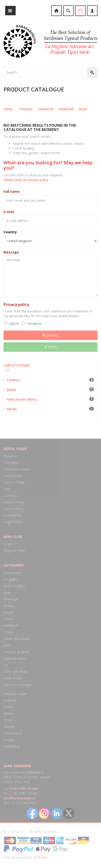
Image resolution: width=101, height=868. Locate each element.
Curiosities (11, 463)
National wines (15, 658)
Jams (7, 645)
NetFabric (41, 857)
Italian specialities (17, 639)
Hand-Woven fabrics (22, 399)
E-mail (9, 212)
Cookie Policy (14, 509)
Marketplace (13, 476)
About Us (11, 456)
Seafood (10, 700)
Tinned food (13, 733)
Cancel (51, 335)
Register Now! (14, 550)
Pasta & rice (13, 678)
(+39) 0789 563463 (24, 789)
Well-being (11, 746)
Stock (8, 720)
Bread (8, 612)
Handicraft (46, 109)
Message (11, 252)
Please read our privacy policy (26, 180)
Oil (5, 665)
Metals (12, 409)
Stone (83, 109)
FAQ (7, 489)
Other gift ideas (15, 672)
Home (8, 109)
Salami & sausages (18, 685)
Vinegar (9, 740)
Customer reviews (17, 469)
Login (8, 544)
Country (10, 232)
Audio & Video (14, 586)
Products (26, 109)
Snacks (9, 707)
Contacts (10, 495)
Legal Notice (13, 522)
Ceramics (14, 380)
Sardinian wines (15, 694)
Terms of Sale (14, 482)
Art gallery (11, 579)
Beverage (11, 599)
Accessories (13, 573)
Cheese (9, 619)
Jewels (11, 390)
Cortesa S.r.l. (35, 772)
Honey (8, 632)
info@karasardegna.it (20, 798)
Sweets (9, 727)
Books (8, 606)
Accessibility (13, 515)
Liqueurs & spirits (17, 652)
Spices (8, 713)
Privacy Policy (14, 502)
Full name (12, 191)
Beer (7, 593)
